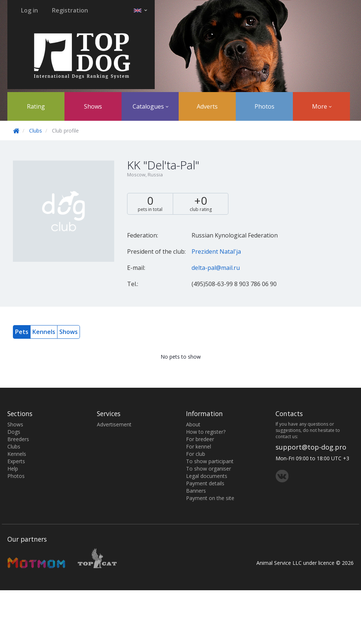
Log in (29, 10)
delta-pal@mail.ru (216, 268)
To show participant (210, 461)
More (322, 106)
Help (13, 469)
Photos (264, 106)
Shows (93, 106)
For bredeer (200, 439)
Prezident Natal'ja (216, 251)
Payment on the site (210, 498)
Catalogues (150, 106)
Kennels (44, 332)
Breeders (18, 439)
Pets (22, 332)
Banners (196, 491)
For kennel (199, 446)
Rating (36, 106)
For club (196, 454)
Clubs (36, 131)
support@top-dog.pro (311, 447)
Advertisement (114, 424)
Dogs (14, 432)
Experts (16, 461)
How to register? (206, 432)
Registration (70, 10)
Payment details (205, 483)
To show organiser (208, 469)
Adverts (207, 106)
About (193, 424)
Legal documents (207, 476)
